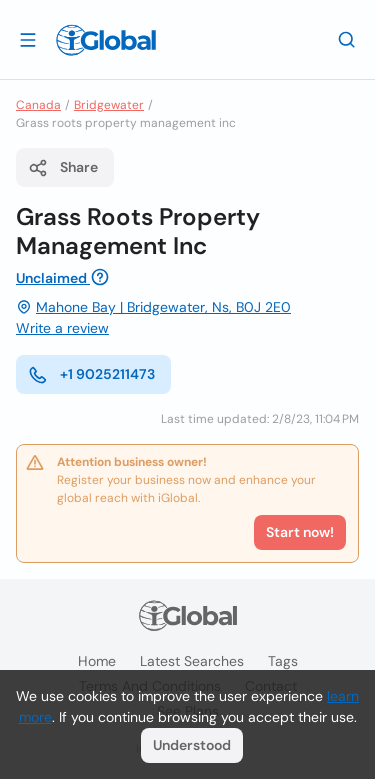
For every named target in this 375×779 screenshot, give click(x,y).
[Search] (347, 39)
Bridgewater (109, 105)
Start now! (300, 532)
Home (97, 661)
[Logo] (106, 40)
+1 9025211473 (91, 375)
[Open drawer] (28, 39)
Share (63, 168)
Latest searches (192, 661)
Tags (283, 661)
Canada (38, 105)
